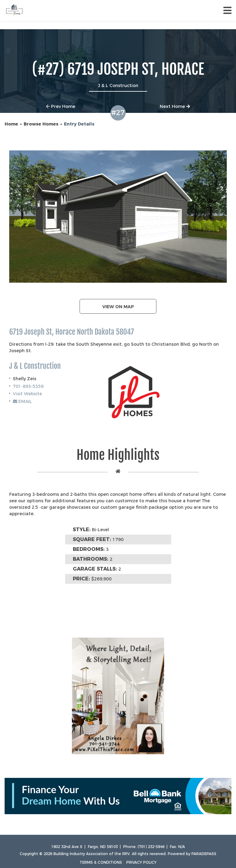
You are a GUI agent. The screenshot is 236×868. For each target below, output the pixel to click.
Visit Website (28, 394)
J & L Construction (35, 366)
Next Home (175, 106)
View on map (118, 307)
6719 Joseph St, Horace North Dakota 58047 (72, 332)
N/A (182, 847)
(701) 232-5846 (151, 847)
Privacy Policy (141, 862)
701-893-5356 (28, 386)
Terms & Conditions (101, 862)
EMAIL (22, 401)
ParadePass (204, 854)
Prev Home (61, 106)
